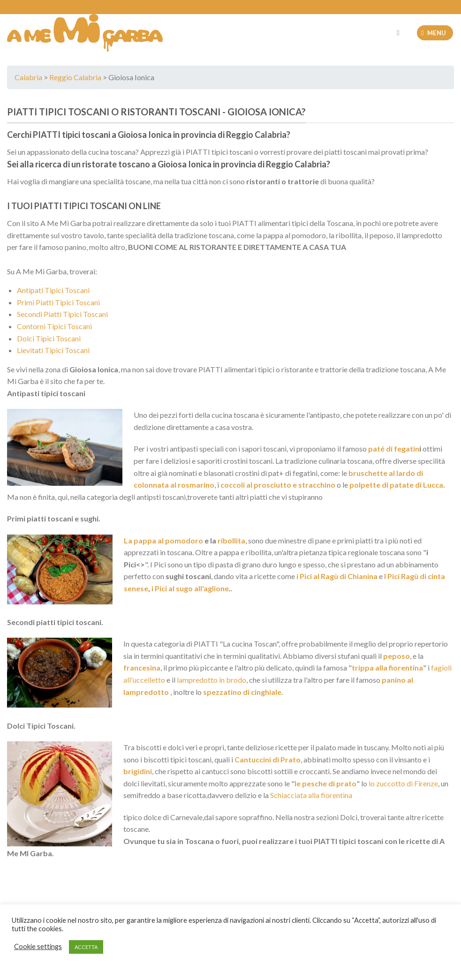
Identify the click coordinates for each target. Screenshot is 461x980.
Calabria (28, 77)
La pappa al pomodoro (163, 540)
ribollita (231, 540)
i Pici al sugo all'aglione (190, 588)
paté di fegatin (393, 449)
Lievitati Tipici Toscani (53, 350)
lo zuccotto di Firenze (403, 783)
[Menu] (435, 33)
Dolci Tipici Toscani (49, 338)
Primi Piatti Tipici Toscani (58, 302)
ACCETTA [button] (86, 947)
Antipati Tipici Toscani (53, 290)
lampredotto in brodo (212, 680)
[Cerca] (400, 33)
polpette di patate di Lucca (396, 485)
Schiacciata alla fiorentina (311, 795)
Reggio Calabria (75, 77)
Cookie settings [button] (38, 946)
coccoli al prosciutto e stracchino (278, 485)
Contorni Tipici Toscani (54, 326)
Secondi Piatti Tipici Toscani (62, 314)
